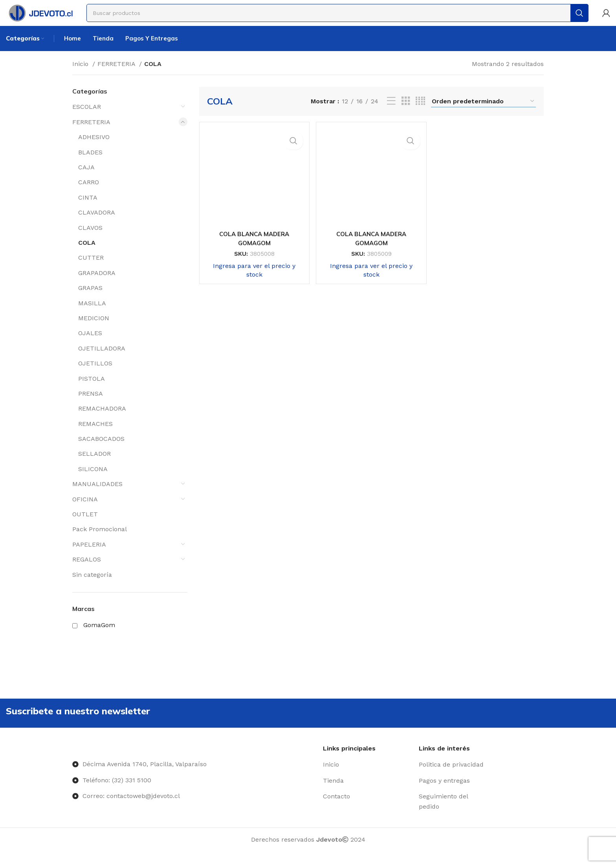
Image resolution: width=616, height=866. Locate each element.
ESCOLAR (87, 119)
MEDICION (94, 330)
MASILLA (92, 315)
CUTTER (91, 270)
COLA (87, 255)
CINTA (88, 209)
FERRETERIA (117, 76)
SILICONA (93, 481)
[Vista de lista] (391, 113)
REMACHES (95, 436)
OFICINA (85, 511)
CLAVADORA (97, 225)
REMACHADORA (102, 421)
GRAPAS (90, 300)
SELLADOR (94, 466)
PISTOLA (92, 390)
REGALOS (87, 572)
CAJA (86, 179)
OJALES (90, 345)
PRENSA (91, 405)
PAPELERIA (89, 556)
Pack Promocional (100, 541)
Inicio (81, 76)
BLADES (90, 164)
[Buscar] (347, 18)
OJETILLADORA (102, 360)
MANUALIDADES (97, 496)
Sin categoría (92, 586)
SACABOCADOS (101, 451)
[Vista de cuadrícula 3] (406, 113)
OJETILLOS (95, 375)
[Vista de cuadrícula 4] (420, 113)
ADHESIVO (94, 149)
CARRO (89, 194)
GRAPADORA (97, 285)
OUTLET (85, 526)
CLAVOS (90, 239)
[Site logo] (50, 17)
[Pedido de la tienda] (483, 113)
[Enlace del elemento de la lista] (368, 780)
